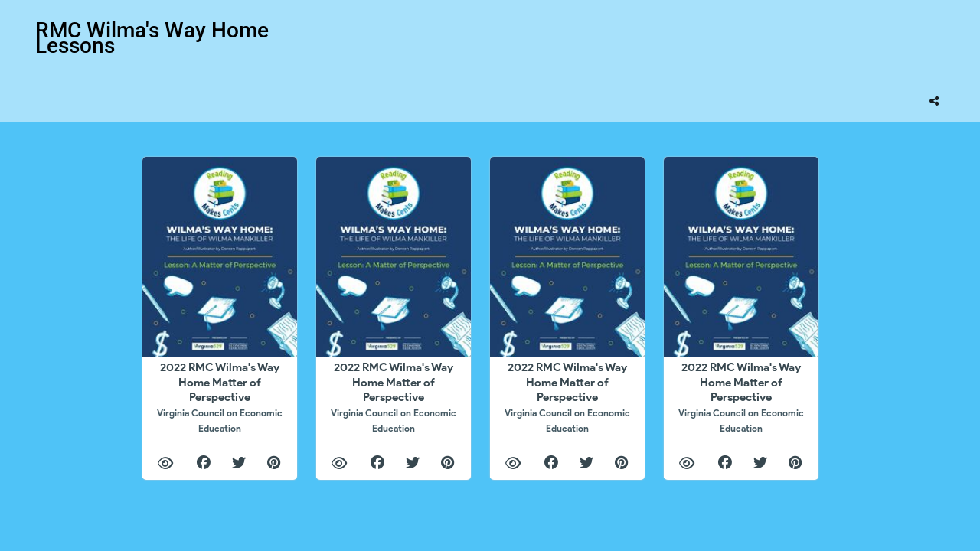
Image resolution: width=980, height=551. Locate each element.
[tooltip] (934, 101)
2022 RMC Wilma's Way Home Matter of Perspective (220, 397)
